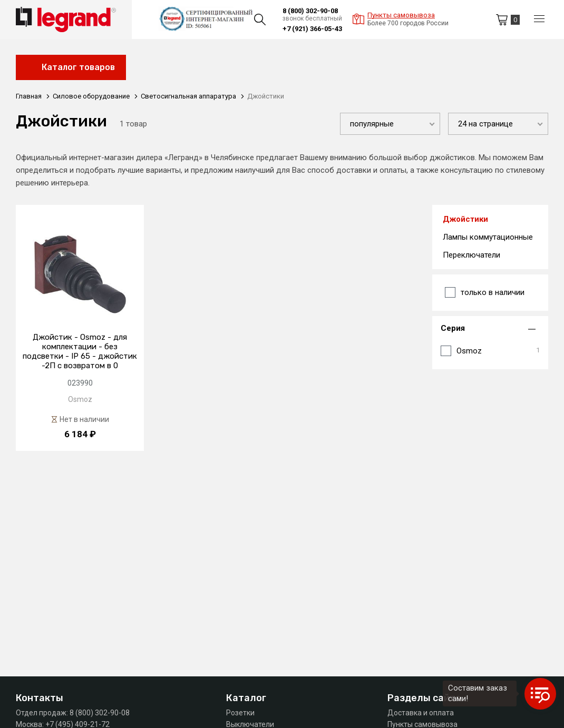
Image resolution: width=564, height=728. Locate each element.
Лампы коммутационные (488, 237)
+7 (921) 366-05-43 (312, 29)
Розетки (240, 713)
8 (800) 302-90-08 (310, 11)
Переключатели (471, 255)
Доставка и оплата (421, 713)
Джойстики (465, 219)
